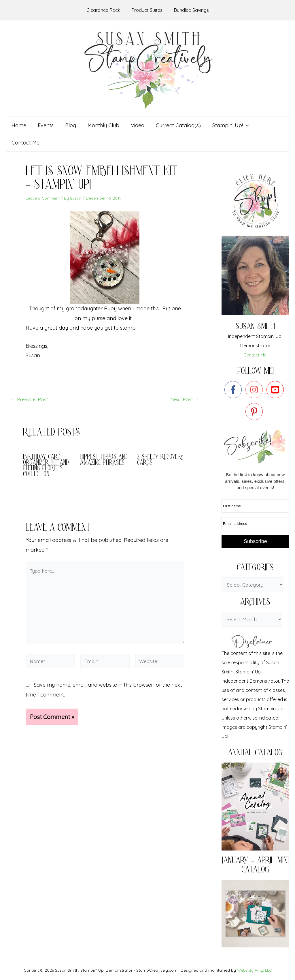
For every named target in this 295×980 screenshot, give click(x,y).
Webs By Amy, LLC (254, 955)
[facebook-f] (234, 372)
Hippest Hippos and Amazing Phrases (99, 446)
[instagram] (255, 372)
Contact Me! (255, 337)
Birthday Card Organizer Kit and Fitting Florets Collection (47, 449)
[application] (241, 125)
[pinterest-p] (255, 394)
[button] (225, 125)
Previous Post (30, 382)
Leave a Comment (43, 181)
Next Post (184, 382)
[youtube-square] (276, 372)
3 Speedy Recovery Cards (162, 443)
